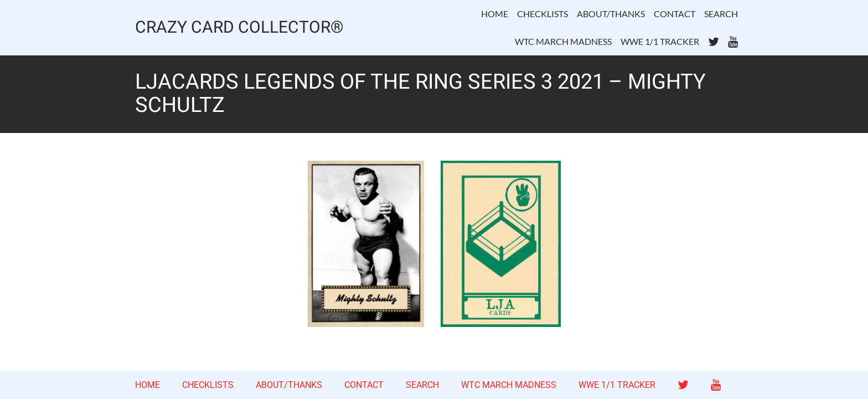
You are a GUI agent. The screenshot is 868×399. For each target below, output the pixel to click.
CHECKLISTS (542, 14)
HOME (495, 14)
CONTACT (675, 14)
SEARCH (721, 14)
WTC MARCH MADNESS (563, 41)
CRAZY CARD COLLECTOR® (239, 28)
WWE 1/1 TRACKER (660, 41)
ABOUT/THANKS (611, 14)
